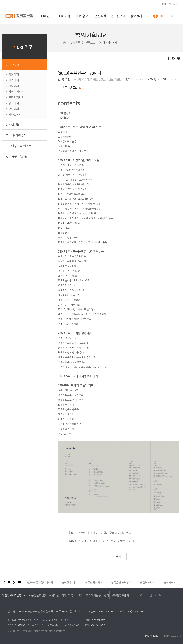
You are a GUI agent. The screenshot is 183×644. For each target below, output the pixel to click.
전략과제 (14, 80)
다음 (14, 582)
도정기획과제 (16, 97)
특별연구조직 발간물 (19, 146)
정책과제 (14, 103)
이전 (4, 582)
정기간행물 (13, 124)
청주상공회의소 (96, 582)
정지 (9, 582)
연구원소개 (118, 16)
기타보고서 (15, 114)
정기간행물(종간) (16, 157)
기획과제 (14, 86)
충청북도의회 (149, 582)
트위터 (174, 58)
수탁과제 (14, 109)
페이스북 (168, 58)
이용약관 (54, 595)
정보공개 (136, 16)
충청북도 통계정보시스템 (41, 582)
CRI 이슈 (65, 16)
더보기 (19, 582)
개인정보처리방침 (12, 595)
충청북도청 (172, 582)
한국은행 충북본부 (123, 582)
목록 (118, 556)
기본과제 (14, 74)
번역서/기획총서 (16, 135)
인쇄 (179, 58)
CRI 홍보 (83, 16)
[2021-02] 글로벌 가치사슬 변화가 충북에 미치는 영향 (100, 533)
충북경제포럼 (71, 582)
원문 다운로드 (70, 88)
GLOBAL (155, 16)
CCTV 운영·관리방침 (35, 595)
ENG (171, 16)
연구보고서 (91, 42)
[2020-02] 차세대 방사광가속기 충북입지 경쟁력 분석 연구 (103, 541)
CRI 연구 (47, 16)
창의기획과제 (110, 42)
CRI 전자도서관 (170, 4)
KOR (163, 16)
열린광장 (100, 16)
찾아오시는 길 (94, 595)
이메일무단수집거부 (72, 595)
